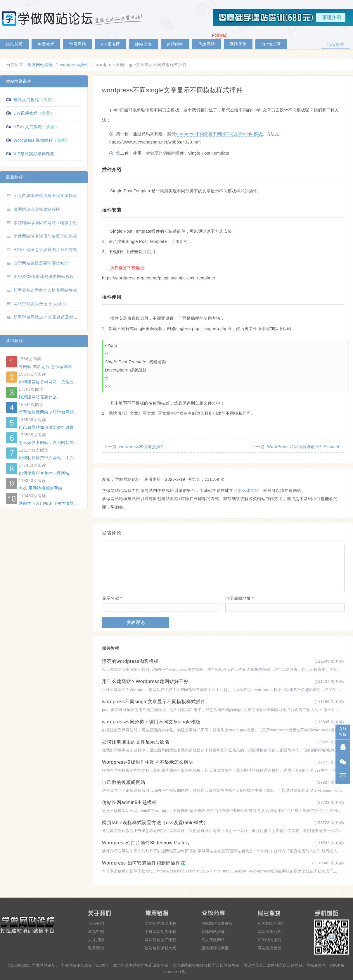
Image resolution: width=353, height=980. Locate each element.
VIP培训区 (271, 44)
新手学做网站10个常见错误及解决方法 (50, 317)
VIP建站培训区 (271, 923)
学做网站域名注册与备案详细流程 (45, 236)
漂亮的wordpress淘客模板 (130, 661)
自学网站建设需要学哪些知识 (41, 263)
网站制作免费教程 (217, 923)
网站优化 (238, 44)
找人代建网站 (213, 940)
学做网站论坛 (40, 65)
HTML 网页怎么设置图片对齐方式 (45, 250)
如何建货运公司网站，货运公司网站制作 (57, 382)
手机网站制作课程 (160, 932)
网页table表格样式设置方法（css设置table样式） (155, 823)
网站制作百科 (270, 932)
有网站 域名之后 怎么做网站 (45, 367)
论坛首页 (14, 44)
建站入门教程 (26, 100)
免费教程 (46, 44)
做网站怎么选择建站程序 (37, 209)
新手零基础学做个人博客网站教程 (45, 290)
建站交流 (143, 44)
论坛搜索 (335, 44)
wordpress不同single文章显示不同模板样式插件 (154, 702)
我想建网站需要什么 (38, 397)
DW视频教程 (25, 113)
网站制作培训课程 (160, 923)
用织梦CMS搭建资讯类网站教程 (44, 276)
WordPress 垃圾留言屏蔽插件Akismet (303, 447)
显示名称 (112, 598)
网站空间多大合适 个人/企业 (40, 304)
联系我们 (96, 948)
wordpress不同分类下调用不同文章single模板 (219, 134)
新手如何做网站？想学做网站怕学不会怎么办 (61, 412)
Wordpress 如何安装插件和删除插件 (141, 863)
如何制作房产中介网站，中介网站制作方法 (59, 458)
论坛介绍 (96, 923)
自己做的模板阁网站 (124, 782)
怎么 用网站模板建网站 (40, 488)
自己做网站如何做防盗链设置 (46, 427)
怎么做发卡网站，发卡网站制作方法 (53, 443)
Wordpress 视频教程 (33, 140)
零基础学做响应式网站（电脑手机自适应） (54, 223)
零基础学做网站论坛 (73, 18)
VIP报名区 (110, 44)
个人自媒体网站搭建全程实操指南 (45, 196)
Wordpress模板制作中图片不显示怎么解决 (148, 762)
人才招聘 (96, 940)
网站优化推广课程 (160, 940)
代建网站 (207, 44)
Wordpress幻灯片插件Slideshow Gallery (146, 843)
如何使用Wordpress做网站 (44, 473)
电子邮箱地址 (239, 598)
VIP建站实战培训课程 (34, 154)
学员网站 (77, 44)
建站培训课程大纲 (160, 948)
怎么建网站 (248, 490)
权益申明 (96, 932)
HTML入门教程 (28, 127)
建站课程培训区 (215, 948)
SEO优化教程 (270, 940)
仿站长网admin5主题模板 (129, 802)
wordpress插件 (74, 65)
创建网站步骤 (213, 932)
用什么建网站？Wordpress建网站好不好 (145, 681)
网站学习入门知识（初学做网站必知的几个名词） (65, 503)
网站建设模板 (270, 948)
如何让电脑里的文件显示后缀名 (136, 742)
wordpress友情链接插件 (142, 447)
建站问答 (175, 44)
